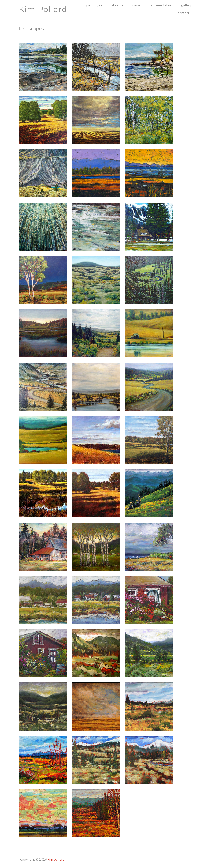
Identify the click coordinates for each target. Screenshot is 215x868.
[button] (43, 66)
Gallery (187, 5)
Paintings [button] (93, 5)
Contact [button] (183, 13)
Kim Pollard (56, 860)
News (136, 5)
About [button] (116, 5)
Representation (161, 5)
